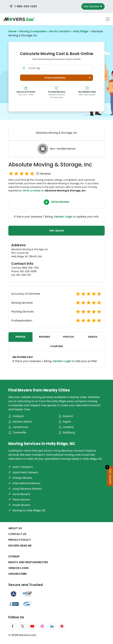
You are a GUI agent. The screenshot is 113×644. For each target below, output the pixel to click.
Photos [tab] (68, 337)
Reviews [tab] (45, 337)
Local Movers (19, 494)
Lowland (66, 427)
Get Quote (57, 231)
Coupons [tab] (57, 346)
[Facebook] (13, 626)
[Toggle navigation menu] (108, 19)
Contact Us (17, 534)
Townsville (17, 432)
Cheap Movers (20, 478)
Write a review (32, 191)
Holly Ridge (80, 31)
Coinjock (16, 416)
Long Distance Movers (25, 489)
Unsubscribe (18, 574)
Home (12, 31)
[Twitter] (22, 626)
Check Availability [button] (68, 78)
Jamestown (18, 427)
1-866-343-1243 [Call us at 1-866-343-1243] (23, 6)
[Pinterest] (62, 626)
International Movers (24, 483)
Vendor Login (63, 217)
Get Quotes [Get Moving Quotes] (93, 6)
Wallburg (67, 432)
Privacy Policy (19, 540)
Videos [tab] (92, 337)
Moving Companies (33, 31)
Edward (66, 416)
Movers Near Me (20, 546)
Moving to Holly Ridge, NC (27, 510)
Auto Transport (21, 467)
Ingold (65, 422)
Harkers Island (20, 422)
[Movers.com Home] (19, 19)
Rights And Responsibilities (28, 562)
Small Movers (19, 505)
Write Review (56, 202)
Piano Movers (19, 500)
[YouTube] (32, 626)
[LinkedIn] (52, 626)
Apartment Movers (23, 472)
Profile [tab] (20, 337)
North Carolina (60, 31)
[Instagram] (42, 626)
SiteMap (14, 556)
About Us (15, 528)
